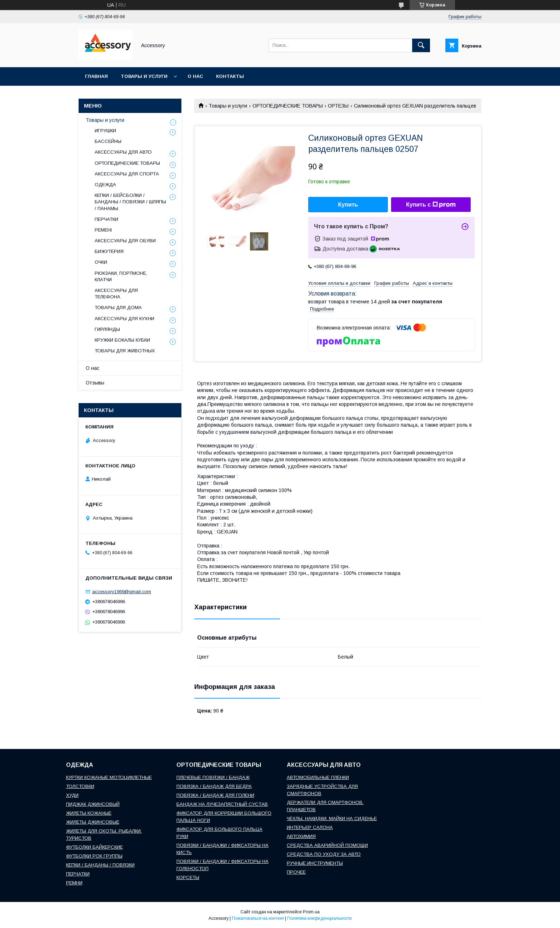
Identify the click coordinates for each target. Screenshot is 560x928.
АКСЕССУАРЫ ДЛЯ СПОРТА (127, 174)
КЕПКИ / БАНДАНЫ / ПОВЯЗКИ (100, 865)
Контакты (230, 76)
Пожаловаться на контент (258, 918)
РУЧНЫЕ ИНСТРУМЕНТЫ (315, 863)
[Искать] (421, 45)
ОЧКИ (101, 262)
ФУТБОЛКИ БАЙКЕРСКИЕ (94, 847)
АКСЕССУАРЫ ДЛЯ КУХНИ (124, 319)
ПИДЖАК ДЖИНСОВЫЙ (93, 804)
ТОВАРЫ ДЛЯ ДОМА (118, 307)
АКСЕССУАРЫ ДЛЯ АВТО (123, 152)
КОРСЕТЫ (188, 877)
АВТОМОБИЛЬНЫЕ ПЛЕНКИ (318, 777)
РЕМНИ (74, 883)
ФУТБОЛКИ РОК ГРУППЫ (94, 856)
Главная (96, 76)
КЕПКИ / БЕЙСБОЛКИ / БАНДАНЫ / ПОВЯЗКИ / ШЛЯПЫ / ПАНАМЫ (130, 202)
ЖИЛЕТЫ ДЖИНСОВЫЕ (93, 822)
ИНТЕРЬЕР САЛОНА (310, 827)
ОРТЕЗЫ (338, 106)
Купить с (431, 205)
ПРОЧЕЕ (296, 872)
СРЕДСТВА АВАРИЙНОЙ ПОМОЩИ (327, 845)
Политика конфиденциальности (319, 918)
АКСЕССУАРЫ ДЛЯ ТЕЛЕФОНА (116, 294)
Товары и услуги (144, 76)
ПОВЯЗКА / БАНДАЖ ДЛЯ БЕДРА (214, 786)
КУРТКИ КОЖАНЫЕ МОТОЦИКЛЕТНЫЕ (109, 777)
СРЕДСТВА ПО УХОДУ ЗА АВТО (324, 854)
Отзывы (95, 383)
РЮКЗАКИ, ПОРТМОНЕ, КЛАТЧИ (121, 276)
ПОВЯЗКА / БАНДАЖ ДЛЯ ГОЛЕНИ (215, 795)
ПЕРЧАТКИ (106, 219)
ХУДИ (72, 795)
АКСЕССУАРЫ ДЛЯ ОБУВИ (125, 241)
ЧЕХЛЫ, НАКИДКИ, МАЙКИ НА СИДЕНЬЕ (332, 818)
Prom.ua (311, 912)
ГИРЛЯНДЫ (107, 329)
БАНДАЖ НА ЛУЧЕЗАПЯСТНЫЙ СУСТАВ (222, 804)
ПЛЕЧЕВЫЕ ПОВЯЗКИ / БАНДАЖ (213, 777)
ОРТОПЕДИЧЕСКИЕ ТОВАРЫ (288, 106)
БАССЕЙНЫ (108, 141)
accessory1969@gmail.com (122, 592)
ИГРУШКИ (105, 131)
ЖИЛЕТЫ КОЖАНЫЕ (89, 813)
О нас (195, 76)
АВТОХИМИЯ (301, 836)
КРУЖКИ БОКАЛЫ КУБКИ (122, 340)
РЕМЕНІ (103, 230)
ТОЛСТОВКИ (80, 786)
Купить (348, 205)
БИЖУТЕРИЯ (109, 251)
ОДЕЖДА (105, 185)
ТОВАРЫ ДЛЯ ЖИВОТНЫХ (125, 351)
